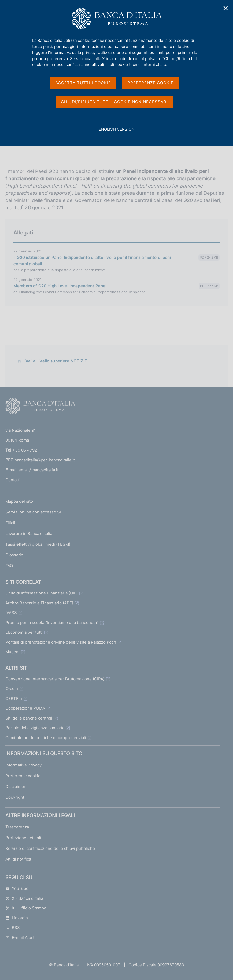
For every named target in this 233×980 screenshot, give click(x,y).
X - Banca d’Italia (24, 898)
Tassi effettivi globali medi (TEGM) (38, 544)
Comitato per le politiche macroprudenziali (46, 738)
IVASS (11, 613)
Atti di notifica (18, 859)
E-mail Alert (20, 937)
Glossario (14, 555)
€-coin (12, 689)
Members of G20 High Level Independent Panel (60, 286)
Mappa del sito (19, 501)
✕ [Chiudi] (226, 8)
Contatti (13, 480)
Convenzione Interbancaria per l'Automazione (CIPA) (55, 679)
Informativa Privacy (23, 765)
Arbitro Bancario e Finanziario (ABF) (39, 603)
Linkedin (17, 918)
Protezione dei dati (23, 838)
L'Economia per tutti (24, 632)
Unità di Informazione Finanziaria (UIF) (42, 593)
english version (116, 132)
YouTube (17, 888)
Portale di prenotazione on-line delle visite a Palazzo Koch (61, 642)
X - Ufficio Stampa (26, 908)
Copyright (15, 797)
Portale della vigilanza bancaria (35, 728)
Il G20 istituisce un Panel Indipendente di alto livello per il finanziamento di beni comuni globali (92, 261)
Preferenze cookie (23, 776)
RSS (13, 928)
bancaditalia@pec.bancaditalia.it (45, 460)
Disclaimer (15, 786)
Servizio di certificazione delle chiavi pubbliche (50, 848)
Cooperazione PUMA (25, 708)
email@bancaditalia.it (38, 470)
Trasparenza (17, 827)
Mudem (12, 652)
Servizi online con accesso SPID (36, 512)
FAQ (9, 566)
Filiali (10, 523)
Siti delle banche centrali (29, 718)
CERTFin (14, 698)
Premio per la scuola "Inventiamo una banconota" (52, 623)
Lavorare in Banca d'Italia (29, 533)
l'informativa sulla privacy (72, 52)
